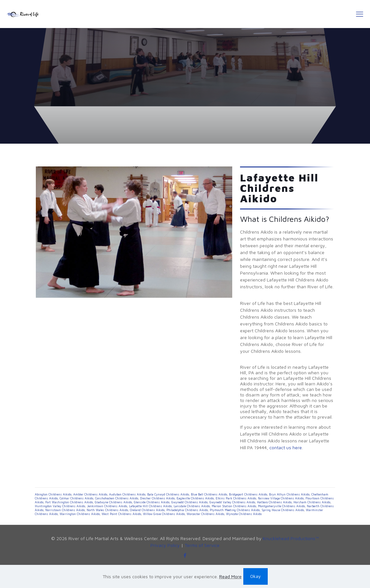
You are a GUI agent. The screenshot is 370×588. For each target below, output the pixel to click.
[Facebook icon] (185, 555)
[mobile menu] (360, 14)
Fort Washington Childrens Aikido (69, 502)
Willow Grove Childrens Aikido (164, 514)
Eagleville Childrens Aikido (195, 498)
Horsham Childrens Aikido (312, 502)
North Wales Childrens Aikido (107, 510)
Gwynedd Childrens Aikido (189, 502)
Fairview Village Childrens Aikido (281, 498)
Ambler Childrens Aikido (90, 494)
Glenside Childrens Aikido (152, 502)
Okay (256, 576)
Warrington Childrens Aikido (80, 514)
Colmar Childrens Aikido (76, 498)
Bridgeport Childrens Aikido (248, 494)
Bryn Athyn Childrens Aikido (289, 494)
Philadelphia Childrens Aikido (187, 510)
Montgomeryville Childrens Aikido (281, 506)
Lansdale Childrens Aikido (192, 506)
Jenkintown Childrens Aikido (107, 506)
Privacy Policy (165, 545)
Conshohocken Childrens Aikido (117, 498)
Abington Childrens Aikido (53, 494)
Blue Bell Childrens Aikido (209, 494)
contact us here (286, 447)
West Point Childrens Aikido (121, 514)
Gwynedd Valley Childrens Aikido (232, 502)
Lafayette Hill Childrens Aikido (150, 506)
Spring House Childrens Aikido (283, 510)
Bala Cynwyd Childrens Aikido (168, 494)
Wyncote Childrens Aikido (244, 514)
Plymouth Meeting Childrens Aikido (235, 510)
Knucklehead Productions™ (291, 538)
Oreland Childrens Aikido (147, 510)
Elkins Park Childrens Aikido (236, 498)
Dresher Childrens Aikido (157, 498)
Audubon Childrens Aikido (127, 494)
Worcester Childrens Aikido (205, 514)
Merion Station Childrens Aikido (234, 506)
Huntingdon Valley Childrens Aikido (60, 506)
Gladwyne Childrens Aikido (113, 502)
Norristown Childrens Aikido (65, 510)
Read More (230, 576)
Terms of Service (202, 545)
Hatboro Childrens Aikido (274, 502)
